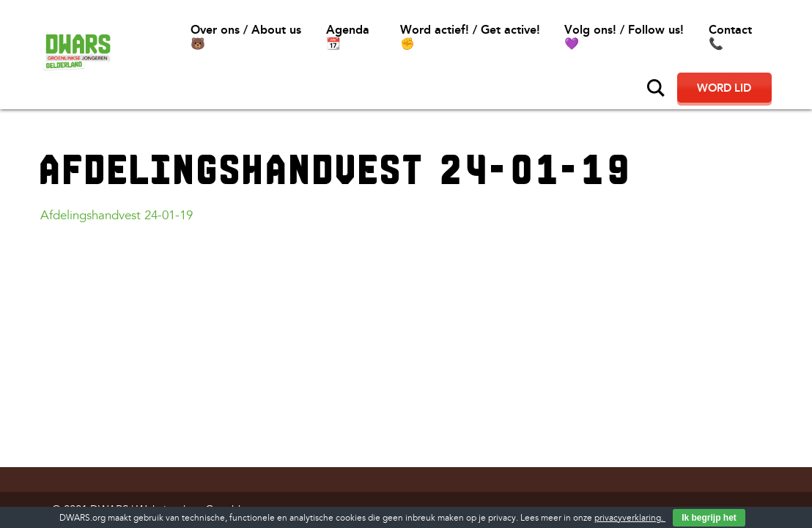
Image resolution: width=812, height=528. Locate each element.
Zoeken (656, 88)
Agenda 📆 (348, 37)
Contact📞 (730, 37)
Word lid (724, 88)
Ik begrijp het (709, 518)
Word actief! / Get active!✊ (470, 37)
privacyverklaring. (630, 518)
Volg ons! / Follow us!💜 (624, 37)
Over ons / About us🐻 (246, 37)
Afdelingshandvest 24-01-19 (117, 215)
